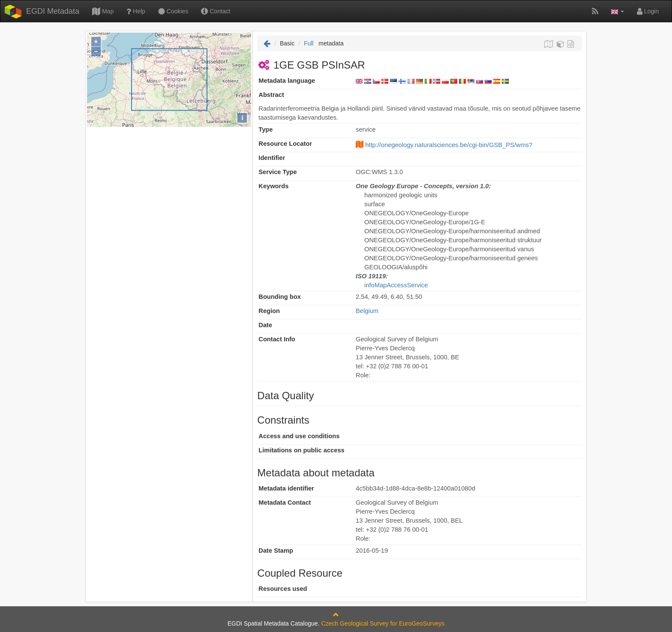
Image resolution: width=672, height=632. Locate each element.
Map (103, 11)
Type (265, 129)
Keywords (273, 186)
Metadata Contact (285, 503)
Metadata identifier (286, 488)
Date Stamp (276, 551)
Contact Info (277, 339)
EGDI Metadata (53, 11)
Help (136, 11)
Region (269, 311)
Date (265, 325)
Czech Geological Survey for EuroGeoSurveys (383, 623)
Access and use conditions (299, 436)
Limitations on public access (301, 450)
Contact (216, 11)
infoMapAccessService (396, 285)
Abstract (271, 95)
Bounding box (280, 297)
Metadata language (287, 81)
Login (648, 11)
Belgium (367, 311)
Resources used (283, 589)
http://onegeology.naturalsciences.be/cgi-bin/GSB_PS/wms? (449, 145)
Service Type (277, 172)
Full (309, 43)
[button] (618, 11)
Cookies (173, 11)
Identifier (272, 158)
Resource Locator (285, 144)
